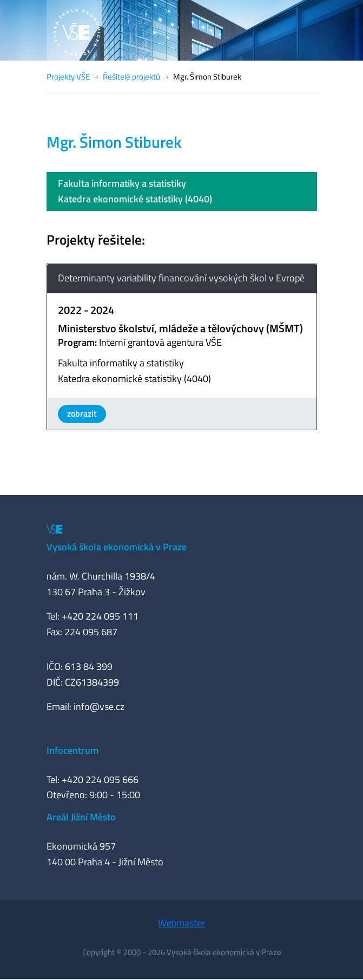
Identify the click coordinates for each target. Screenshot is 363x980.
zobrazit (82, 413)
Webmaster (182, 923)
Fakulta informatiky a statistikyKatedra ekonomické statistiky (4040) (135, 191)
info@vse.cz (99, 706)
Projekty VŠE (68, 77)
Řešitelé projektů (131, 77)
